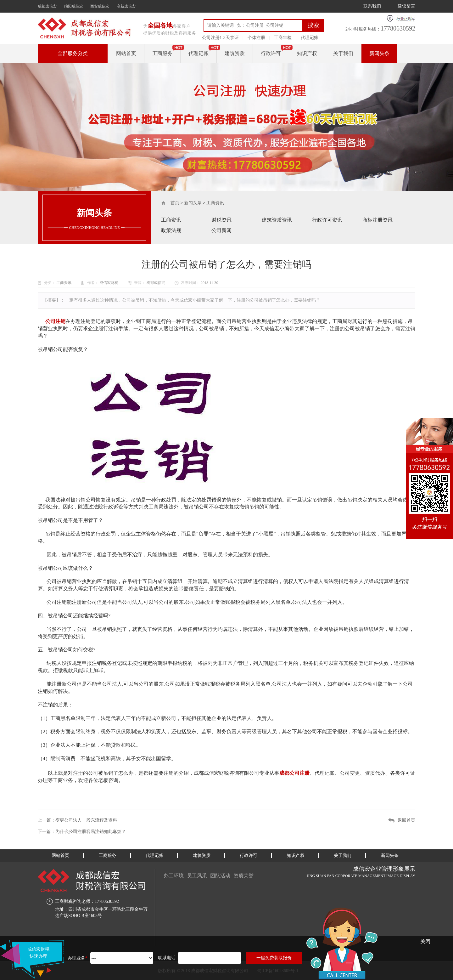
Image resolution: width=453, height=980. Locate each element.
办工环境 (174, 876)
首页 (175, 203)
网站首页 (126, 53)
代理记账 (310, 38)
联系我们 (372, 6)
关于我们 (343, 53)
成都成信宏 (47, 6)
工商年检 (283, 38)
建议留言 (406, 6)
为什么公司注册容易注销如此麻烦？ (91, 832)
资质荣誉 (243, 876)
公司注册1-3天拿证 (220, 38)
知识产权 (307, 53)
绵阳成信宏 (74, 6)
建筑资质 (235, 53)
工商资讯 (215, 203)
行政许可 (271, 53)
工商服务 (162, 53)
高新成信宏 (126, 6)
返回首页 (406, 820)
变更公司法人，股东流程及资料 (86, 820)
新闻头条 (379, 53)
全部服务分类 (73, 53)
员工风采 (197, 876)
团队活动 (220, 876)
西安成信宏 (100, 6)
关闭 (425, 941)
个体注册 (256, 38)
